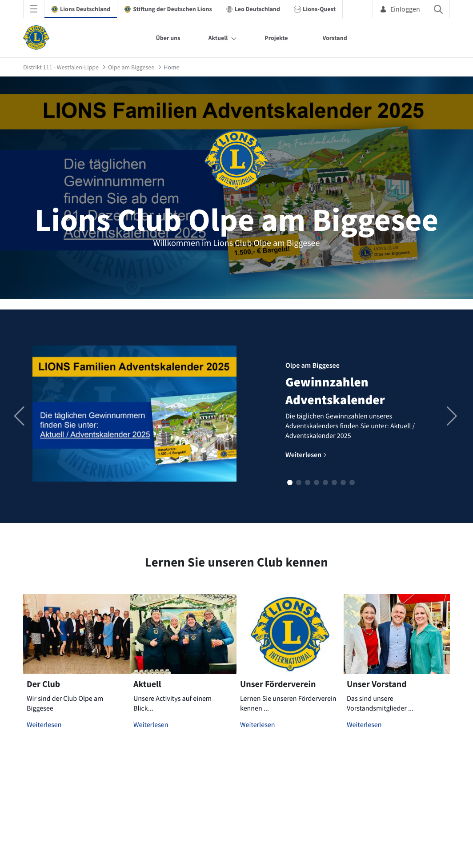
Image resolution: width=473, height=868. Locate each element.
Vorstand (335, 38)
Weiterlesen (44, 725)
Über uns (168, 38)
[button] (290, 482)
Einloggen (400, 9)
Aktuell (218, 38)
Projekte (276, 38)
